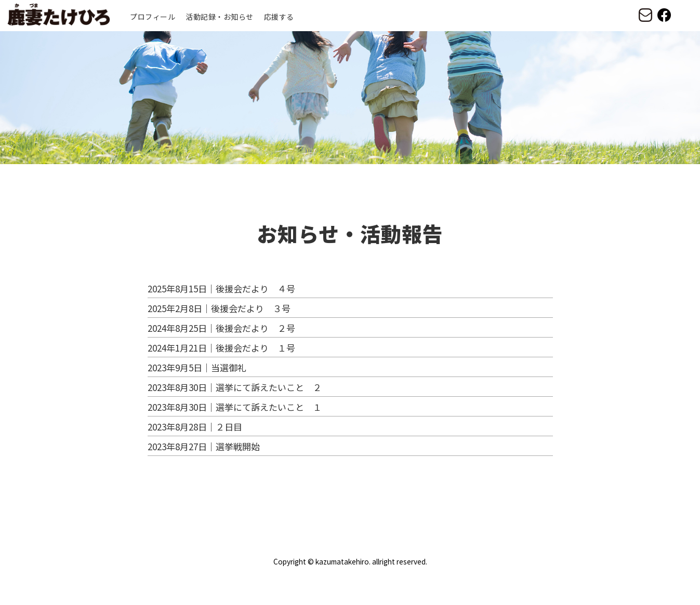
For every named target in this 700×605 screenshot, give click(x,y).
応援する (279, 17)
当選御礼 (229, 367)
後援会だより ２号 (255, 328)
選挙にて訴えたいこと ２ (269, 387)
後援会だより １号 (255, 348)
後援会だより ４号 (255, 288)
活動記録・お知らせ (220, 17)
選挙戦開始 (238, 446)
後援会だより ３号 (251, 308)
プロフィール (153, 17)
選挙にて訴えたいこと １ (269, 407)
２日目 (229, 427)
